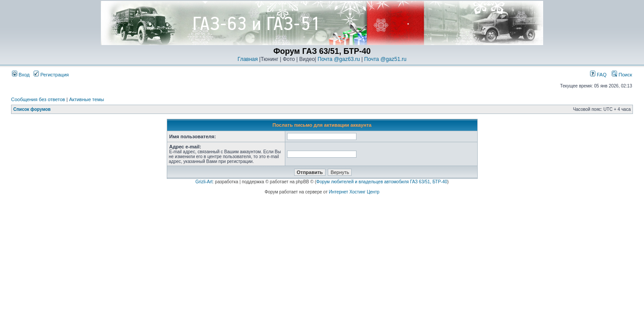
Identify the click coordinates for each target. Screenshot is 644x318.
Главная (248, 59)
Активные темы (86, 99)
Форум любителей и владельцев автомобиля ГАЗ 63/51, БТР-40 (382, 182)
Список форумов (32, 109)
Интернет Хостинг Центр (354, 192)
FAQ (598, 75)
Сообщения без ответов (38, 99)
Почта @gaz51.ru (385, 59)
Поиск (622, 75)
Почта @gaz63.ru (339, 59)
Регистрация (51, 75)
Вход (21, 75)
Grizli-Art (204, 182)
